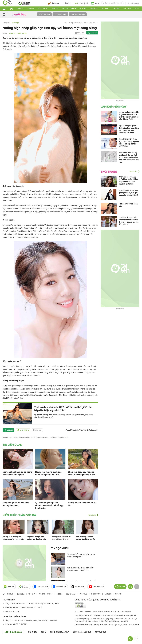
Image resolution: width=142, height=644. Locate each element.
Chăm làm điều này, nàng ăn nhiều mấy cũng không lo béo (82, 473)
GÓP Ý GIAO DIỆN (8, 641)
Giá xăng (68, 3)
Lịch (95, 3)
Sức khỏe (94, 9)
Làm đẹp (16, 23)
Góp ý (43, 632)
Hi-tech (105, 9)
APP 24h (9, 587)
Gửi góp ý (23, 430)
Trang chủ (6, 23)
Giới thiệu (32, 632)
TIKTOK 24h (78, 587)
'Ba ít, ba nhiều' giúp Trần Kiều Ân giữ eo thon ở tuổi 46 (80, 569)
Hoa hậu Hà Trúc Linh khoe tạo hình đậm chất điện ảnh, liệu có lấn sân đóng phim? (129, 221)
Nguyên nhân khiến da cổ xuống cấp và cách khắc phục (17, 473)
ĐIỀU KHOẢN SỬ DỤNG (82, 632)
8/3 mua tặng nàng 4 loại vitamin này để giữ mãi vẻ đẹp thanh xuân (49, 505)
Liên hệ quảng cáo (13, 632)
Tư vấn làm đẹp (60, 14)
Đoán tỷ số (81, 3)
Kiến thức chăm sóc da (18, 33)
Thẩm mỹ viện (44, 14)
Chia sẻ (94, 33)
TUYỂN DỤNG (101, 632)
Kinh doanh (43, 9)
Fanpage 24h (41, 587)
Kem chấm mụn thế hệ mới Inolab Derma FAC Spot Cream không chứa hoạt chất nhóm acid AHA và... (129, 157)
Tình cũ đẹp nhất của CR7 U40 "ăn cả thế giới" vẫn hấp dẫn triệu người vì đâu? (63, 409)
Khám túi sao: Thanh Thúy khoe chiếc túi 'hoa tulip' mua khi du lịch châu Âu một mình (129, 180)
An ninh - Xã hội (45, 594)
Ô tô (137, 9)
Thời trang (109, 171)
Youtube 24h (96, 587)
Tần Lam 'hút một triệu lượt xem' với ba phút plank (81, 555)
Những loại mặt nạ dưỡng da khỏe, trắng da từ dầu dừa (48, 473)
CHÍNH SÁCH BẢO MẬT (59, 632)
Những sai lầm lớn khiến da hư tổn (82, 504)
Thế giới (116, 9)
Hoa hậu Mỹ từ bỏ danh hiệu (128, 205)
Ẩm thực (84, 594)
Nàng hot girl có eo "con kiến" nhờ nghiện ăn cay (16, 504)
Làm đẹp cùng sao (78, 14)
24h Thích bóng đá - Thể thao (74, 9)
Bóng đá (31, 9)
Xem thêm (92, 515)
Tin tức (20, 9)
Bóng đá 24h (60, 587)
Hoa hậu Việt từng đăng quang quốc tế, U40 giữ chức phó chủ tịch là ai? (129, 193)
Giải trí (55, 9)
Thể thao (127, 9)
